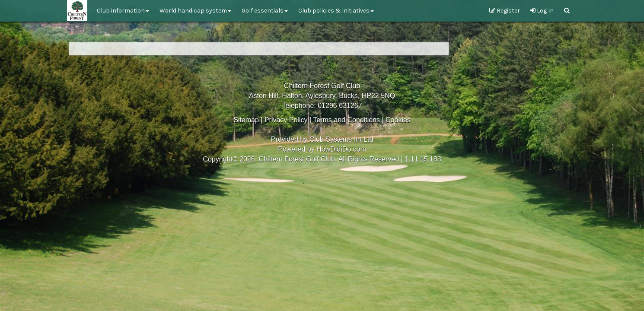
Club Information (123, 11)
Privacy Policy (286, 120)
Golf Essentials (265, 11)
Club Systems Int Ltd (341, 139)
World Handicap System (195, 11)
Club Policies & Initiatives (336, 11)
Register (505, 11)
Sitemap (246, 120)
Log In (542, 11)
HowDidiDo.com (341, 149)
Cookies (398, 120)
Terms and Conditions (346, 120)
